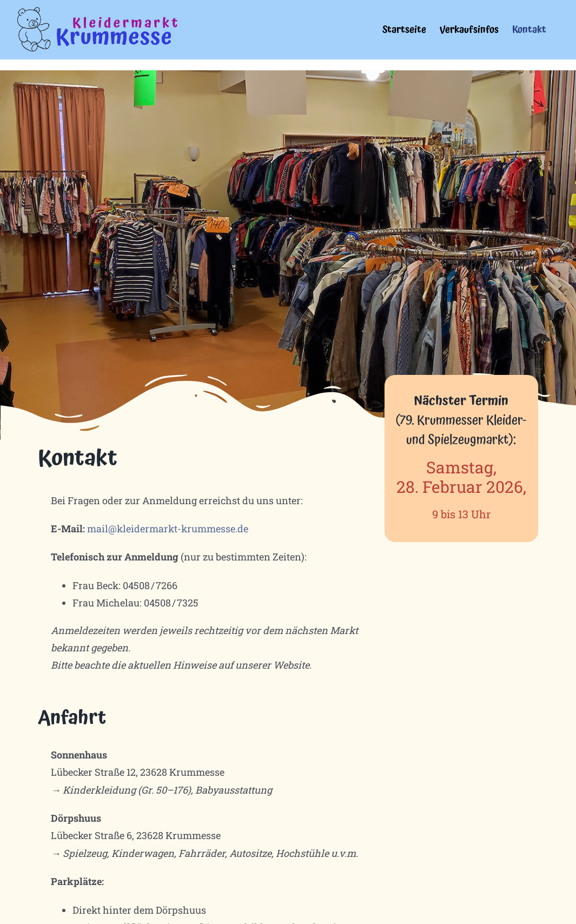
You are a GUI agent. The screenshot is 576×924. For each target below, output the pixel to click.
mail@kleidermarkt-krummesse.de (168, 529)
